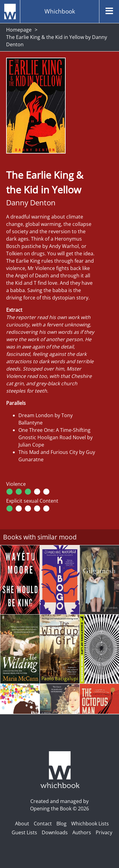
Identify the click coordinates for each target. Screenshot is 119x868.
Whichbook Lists (90, 824)
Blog (61, 824)
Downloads (55, 832)
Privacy (104, 832)
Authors (82, 832)
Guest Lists (24, 832)
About (22, 824)
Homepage (19, 30)
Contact (43, 824)
